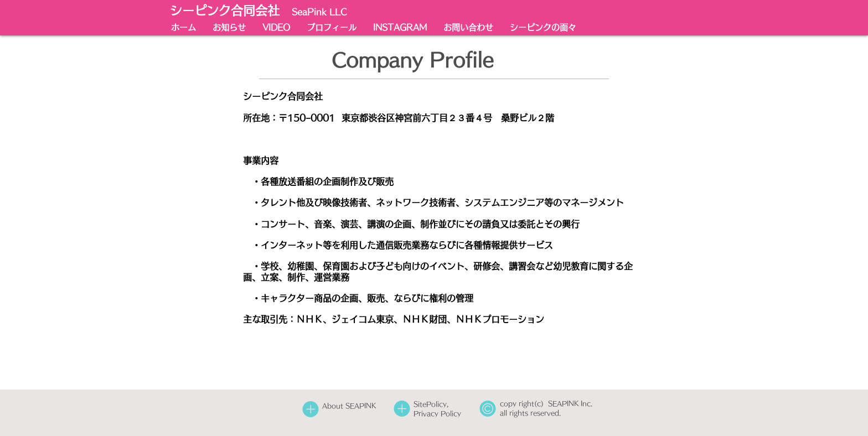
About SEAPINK (349, 406)
